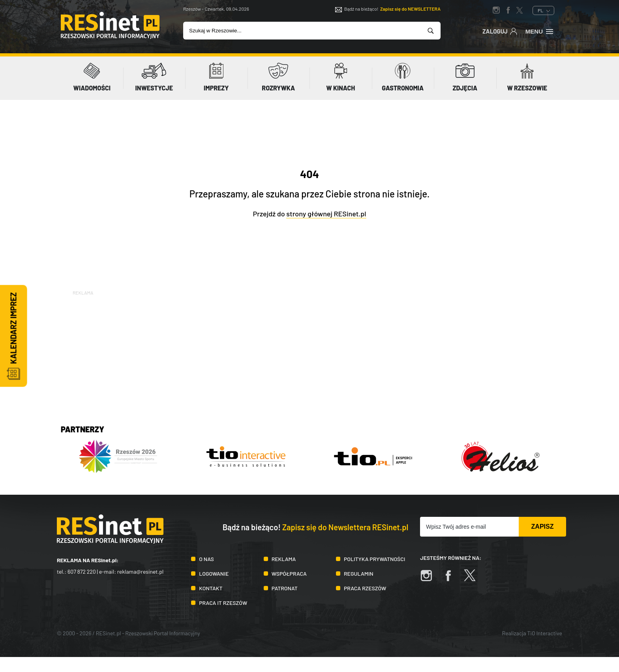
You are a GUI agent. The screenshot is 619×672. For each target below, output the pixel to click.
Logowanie (214, 573)
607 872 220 (82, 572)
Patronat (285, 588)
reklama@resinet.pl (141, 572)
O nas (206, 559)
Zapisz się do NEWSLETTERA (410, 9)
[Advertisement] (309, 352)
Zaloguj (500, 31)
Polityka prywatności (375, 559)
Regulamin (359, 573)
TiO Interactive (545, 633)
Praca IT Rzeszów (223, 603)
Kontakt (211, 588)
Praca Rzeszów (365, 588)
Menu (540, 31)
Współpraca (289, 573)
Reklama (284, 559)
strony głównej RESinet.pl (326, 214)
